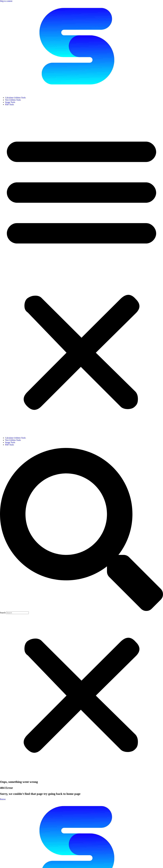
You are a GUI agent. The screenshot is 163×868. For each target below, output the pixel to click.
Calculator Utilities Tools (15, 98)
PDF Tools (9, 104)
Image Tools (10, 102)
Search (3, 613)
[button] (81, 271)
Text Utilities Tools (13, 100)
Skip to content (6, 1)
